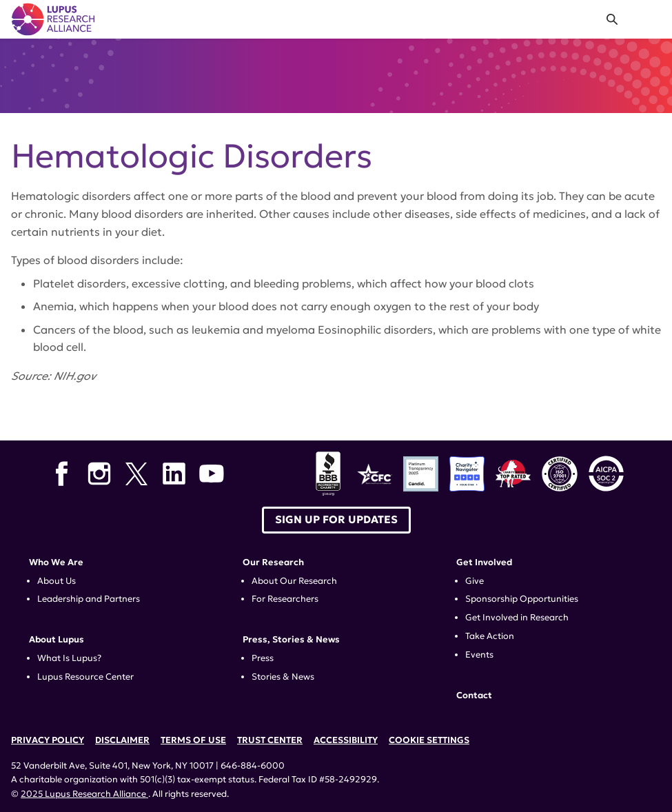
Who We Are (56, 562)
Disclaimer (122, 740)
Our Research (273, 562)
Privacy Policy (48, 740)
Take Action (490, 636)
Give (475, 581)
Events (479, 655)
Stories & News (283, 677)
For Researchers (285, 599)
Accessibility (346, 740)
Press (263, 658)
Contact (474, 696)
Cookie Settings (429, 740)
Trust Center (270, 740)
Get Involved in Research (517, 618)
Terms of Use (193, 740)
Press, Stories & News (291, 640)
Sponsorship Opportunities (522, 599)
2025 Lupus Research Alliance (84, 794)
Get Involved (484, 562)
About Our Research (294, 581)
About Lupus (57, 640)
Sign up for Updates (336, 519)
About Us (57, 581)
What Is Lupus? (69, 658)
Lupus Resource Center (85, 677)
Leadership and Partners (89, 599)
